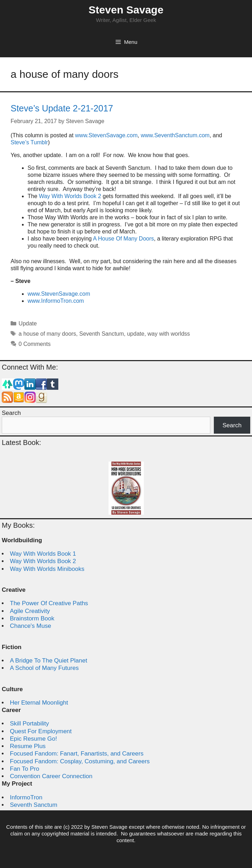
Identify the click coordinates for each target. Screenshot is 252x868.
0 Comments (35, 344)
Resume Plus (28, 746)
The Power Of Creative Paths (49, 603)
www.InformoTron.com (56, 301)
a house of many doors (48, 334)
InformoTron (26, 797)
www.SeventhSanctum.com (175, 135)
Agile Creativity (30, 611)
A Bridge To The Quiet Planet (49, 661)
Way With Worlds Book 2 (70, 196)
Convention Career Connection (51, 776)
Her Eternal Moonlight (39, 703)
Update (28, 323)
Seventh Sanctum (101, 334)
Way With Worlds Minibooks (47, 569)
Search (11, 413)
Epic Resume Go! (33, 739)
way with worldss (169, 334)
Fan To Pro (25, 769)
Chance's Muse (31, 626)
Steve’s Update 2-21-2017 (62, 108)
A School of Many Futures (44, 668)
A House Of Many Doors (124, 239)
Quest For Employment (41, 731)
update (136, 334)
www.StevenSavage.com (106, 135)
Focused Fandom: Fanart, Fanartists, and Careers (77, 754)
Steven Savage (126, 10)
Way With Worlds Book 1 (43, 554)
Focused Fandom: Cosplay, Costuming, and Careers (80, 761)
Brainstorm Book (32, 618)
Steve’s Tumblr (29, 142)
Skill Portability (30, 724)
